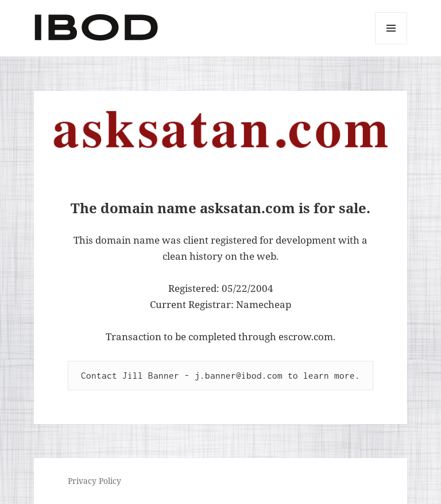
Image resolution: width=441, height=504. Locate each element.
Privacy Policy (94, 481)
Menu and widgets (391, 44)
